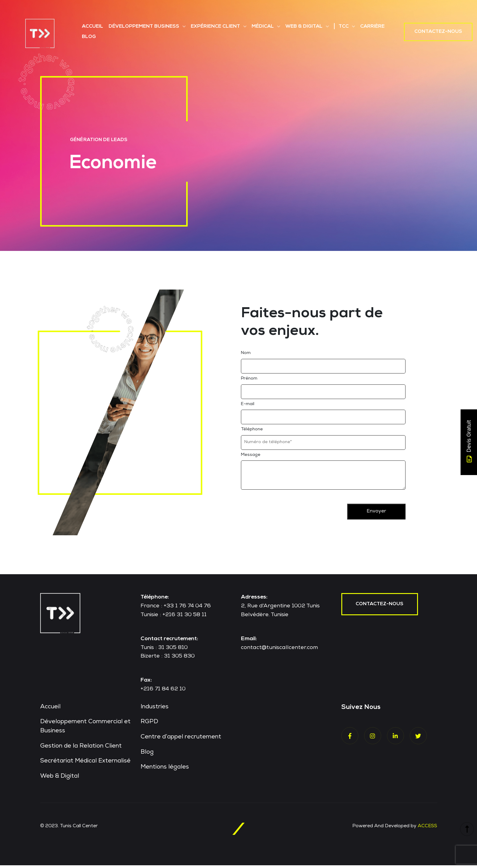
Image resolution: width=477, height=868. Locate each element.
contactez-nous (380, 607)
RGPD (149, 725)
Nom (246, 356)
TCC (344, 27)
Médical (263, 27)
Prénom (249, 381)
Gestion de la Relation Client (81, 749)
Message (251, 457)
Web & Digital (304, 27)
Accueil (92, 27)
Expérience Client (215, 27)
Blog (89, 37)
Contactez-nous (438, 32)
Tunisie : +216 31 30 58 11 (174, 617)
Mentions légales (165, 770)
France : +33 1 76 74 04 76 (176, 609)
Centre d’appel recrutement (182, 740)
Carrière (372, 27)
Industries (155, 710)
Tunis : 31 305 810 (164, 650)
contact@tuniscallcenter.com (279, 650)
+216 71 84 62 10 (163, 692)
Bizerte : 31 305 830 (168, 659)
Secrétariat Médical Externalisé (86, 764)
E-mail (248, 406)
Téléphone (252, 432)
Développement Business (144, 27)
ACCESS (427, 829)
